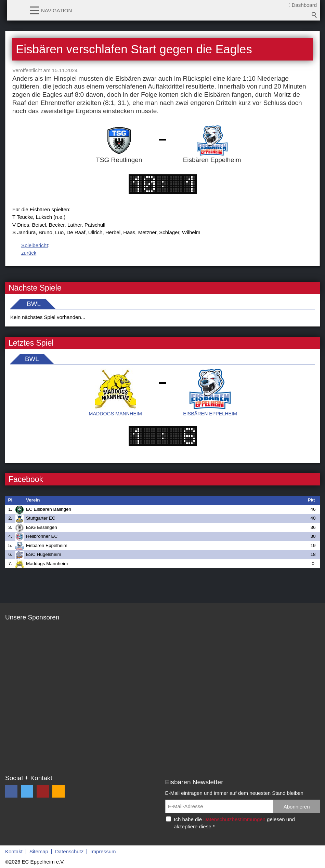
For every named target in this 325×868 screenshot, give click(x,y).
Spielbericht (35, 245)
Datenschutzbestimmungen (234, 819)
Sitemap (39, 851)
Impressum (103, 851)
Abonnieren (297, 807)
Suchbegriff (314, 15)
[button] (35, 10)
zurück (29, 253)
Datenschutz (69, 851)
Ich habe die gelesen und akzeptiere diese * (234, 823)
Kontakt (14, 851)
